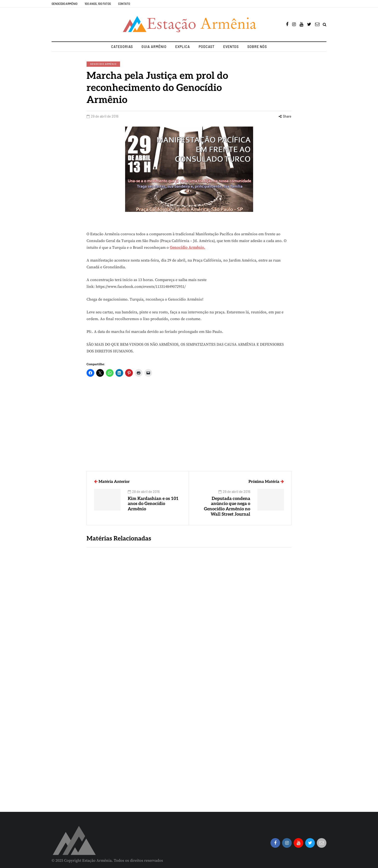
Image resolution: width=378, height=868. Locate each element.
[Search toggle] (325, 25)
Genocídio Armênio (64, 4)
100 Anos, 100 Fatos (98, 4)
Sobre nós (257, 47)
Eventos (231, 47)
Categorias (122, 47)
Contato (124, 4)
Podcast (207, 47)
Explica (183, 47)
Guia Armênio (154, 47)
